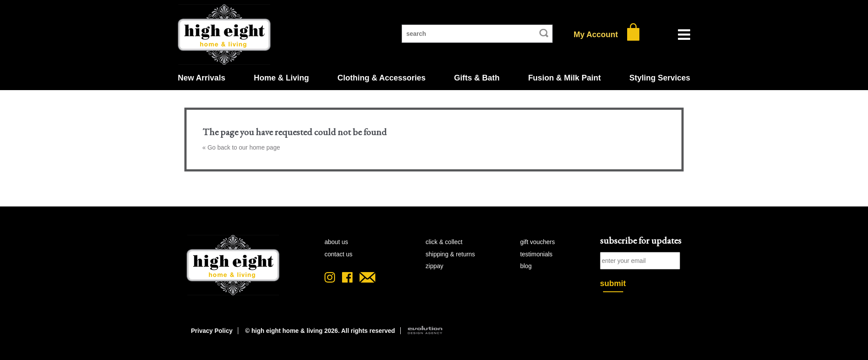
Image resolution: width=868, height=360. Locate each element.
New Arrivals (201, 78)
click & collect (444, 242)
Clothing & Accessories (381, 78)
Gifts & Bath (477, 78)
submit (613, 283)
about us (336, 242)
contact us (339, 254)
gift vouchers (538, 242)
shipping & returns (450, 254)
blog (526, 266)
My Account (596, 35)
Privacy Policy (212, 331)
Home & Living (281, 78)
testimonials (536, 254)
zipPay (434, 266)
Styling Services (660, 78)
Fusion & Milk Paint (565, 78)
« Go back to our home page (241, 147)
